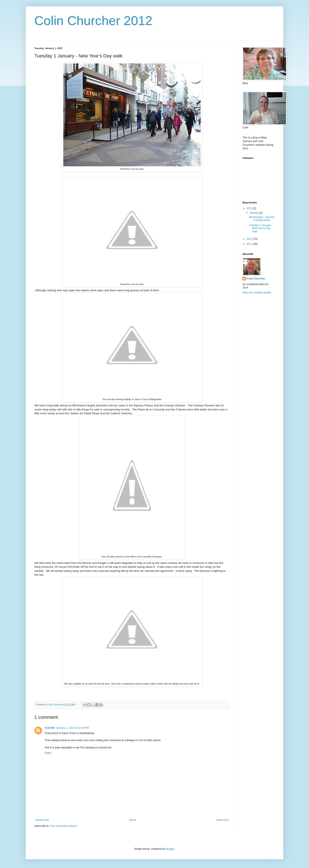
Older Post (222, 820)
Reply (48, 753)
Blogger (170, 849)
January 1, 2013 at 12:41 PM (72, 728)
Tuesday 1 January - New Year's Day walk (261, 228)
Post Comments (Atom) (63, 826)
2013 (250, 208)
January (254, 213)
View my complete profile (257, 293)
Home (133, 820)
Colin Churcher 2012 (93, 21)
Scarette (50, 728)
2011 (250, 244)
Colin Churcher (256, 279)
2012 (250, 239)
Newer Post (42, 820)
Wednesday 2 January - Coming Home (262, 219)
